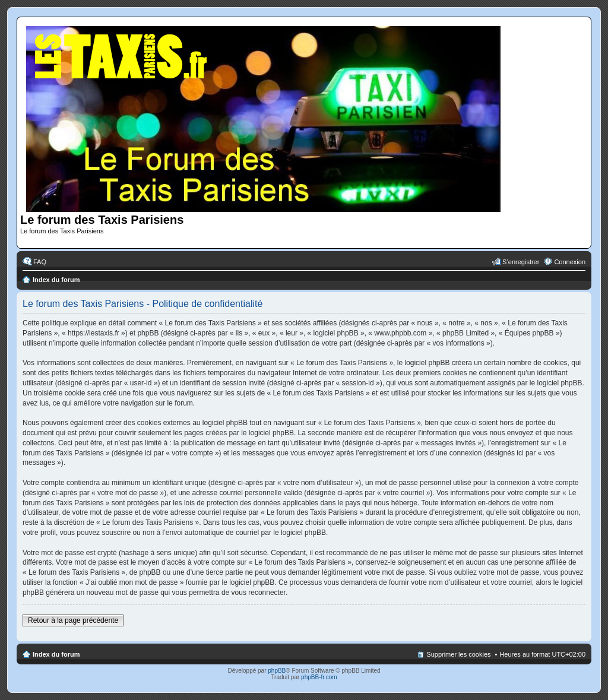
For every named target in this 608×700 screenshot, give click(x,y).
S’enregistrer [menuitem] (521, 262)
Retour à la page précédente (73, 620)
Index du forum (56, 280)
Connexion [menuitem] (570, 262)
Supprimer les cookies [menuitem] (458, 654)
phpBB (277, 671)
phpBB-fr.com (319, 677)
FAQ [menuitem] (40, 262)
